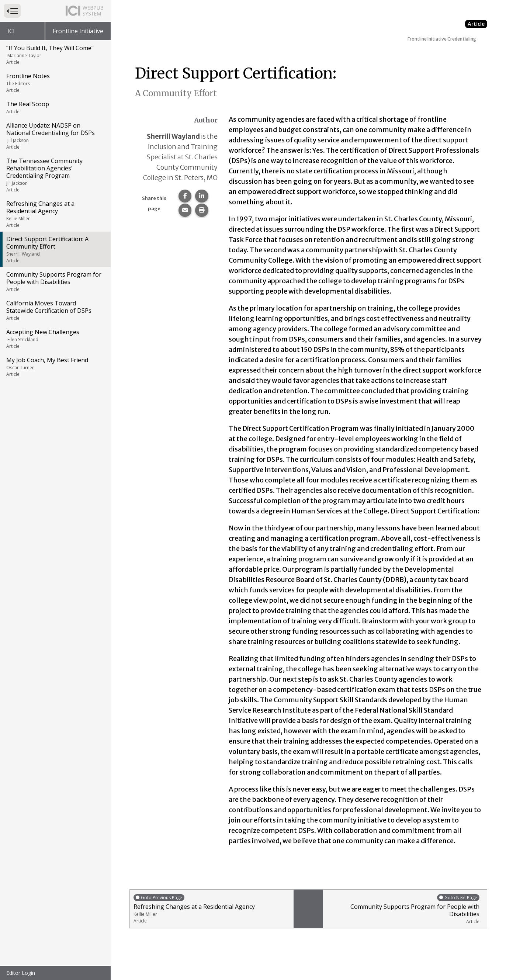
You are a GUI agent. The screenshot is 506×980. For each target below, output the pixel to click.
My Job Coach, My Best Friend (55, 367)
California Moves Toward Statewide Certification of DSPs (55, 310)
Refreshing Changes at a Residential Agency (55, 214)
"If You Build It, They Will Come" (55, 55)
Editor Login (21, 973)
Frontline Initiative (78, 31)
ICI (11, 31)
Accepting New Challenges (55, 339)
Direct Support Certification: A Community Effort (55, 249)
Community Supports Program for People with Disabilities (55, 281)
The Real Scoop (55, 107)
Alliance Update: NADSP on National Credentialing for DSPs (55, 136)
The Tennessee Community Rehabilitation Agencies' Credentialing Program (55, 175)
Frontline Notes (55, 83)
